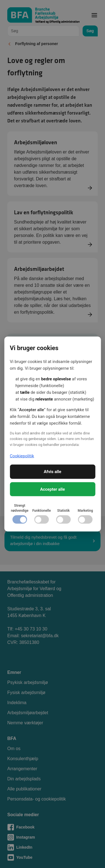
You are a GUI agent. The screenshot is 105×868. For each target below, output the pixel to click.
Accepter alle (53, 489)
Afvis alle (53, 472)
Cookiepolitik (22, 456)
